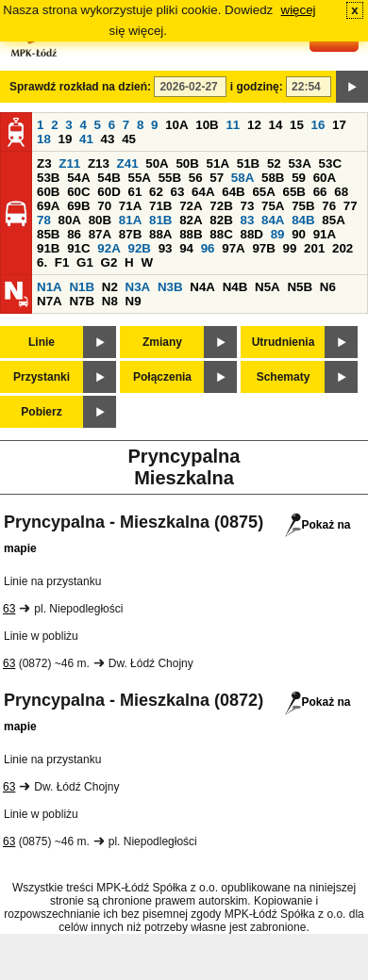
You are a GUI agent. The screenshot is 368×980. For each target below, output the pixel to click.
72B (221, 206)
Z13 (99, 163)
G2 (109, 262)
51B (248, 163)
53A (299, 163)
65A (263, 192)
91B (48, 248)
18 (44, 139)
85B (48, 234)
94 (186, 248)
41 (86, 139)
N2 (110, 287)
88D (251, 234)
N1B (82, 287)
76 (329, 206)
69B (78, 206)
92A (109, 248)
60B (48, 192)
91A (325, 234)
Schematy (284, 377)
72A (191, 206)
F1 (62, 262)
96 (208, 248)
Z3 (44, 163)
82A (191, 220)
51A (218, 163)
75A (273, 206)
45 (129, 139)
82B (221, 220)
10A (176, 125)
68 (341, 192)
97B (263, 248)
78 (44, 220)
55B (170, 178)
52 (274, 163)
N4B (235, 287)
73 (247, 206)
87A (100, 234)
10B (207, 125)
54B (109, 178)
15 (297, 125)
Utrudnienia (284, 342)
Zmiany (162, 342)
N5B (300, 287)
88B (191, 234)
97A (233, 248)
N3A (138, 287)
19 (66, 139)
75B (303, 206)
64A (203, 192)
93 (166, 248)
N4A (202, 287)
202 (343, 248)
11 (233, 125)
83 (247, 220)
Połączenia (162, 377)
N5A (268, 287)
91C (78, 248)
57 (217, 178)
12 (254, 125)
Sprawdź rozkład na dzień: (80, 87)
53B (48, 178)
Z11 (69, 163)
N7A (50, 301)
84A (273, 220)
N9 (134, 301)
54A (78, 178)
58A (243, 178)
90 (299, 234)
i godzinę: (257, 87)
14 (276, 125)
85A (333, 220)
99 (290, 248)
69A (48, 206)
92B (139, 248)
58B (273, 178)
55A (139, 178)
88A (160, 234)
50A (157, 163)
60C (78, 192)
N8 (110, 301)
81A (130, 220)
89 (278, 234)
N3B (170, 287)
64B (233, 192)
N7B (82, 301)
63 (178, 192)
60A (325, 178)
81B (160, 220)
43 (108, 139)
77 (351, 206)
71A (130, 206)
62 (156, 192)
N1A (50, 287)
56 (196, 178)
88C (221, 234)
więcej (299, 10)
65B (294, 192)
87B (130, 234)
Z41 (128, 163)
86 (74, 234)
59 (299, 178)
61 (134, 192)
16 (318, 125)
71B (160, 206)
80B (100, 220)
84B (303, 220)
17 (339, 125)
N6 (328, 287)
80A (70, 220)
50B (187, 163)
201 (314, 248)
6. (42, 262)
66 (320, 192)
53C (330, 163)
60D (109, 192)
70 (104, 206)
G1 (85, 262)
